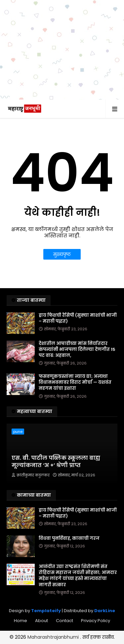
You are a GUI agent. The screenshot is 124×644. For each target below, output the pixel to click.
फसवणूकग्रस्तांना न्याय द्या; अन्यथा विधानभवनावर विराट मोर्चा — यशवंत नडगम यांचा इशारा (75, 382)
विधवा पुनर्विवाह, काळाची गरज (69, 538)
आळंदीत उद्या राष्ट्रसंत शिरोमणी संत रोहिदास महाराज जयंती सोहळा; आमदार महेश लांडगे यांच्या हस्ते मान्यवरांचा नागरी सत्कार (78, 576)
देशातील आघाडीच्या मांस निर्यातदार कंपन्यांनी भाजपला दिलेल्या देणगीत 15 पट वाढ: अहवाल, (77, 350)
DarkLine (105, 611)
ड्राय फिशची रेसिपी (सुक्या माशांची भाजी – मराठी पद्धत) (78, 318)
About (41, 621)
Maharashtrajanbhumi (54, 637)
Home (21, 621)
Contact (64, 621)
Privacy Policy (96, 621)
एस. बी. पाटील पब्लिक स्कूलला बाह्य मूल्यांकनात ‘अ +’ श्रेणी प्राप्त (56, 462)
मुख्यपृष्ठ (62, 254)
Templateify (46, 611)
